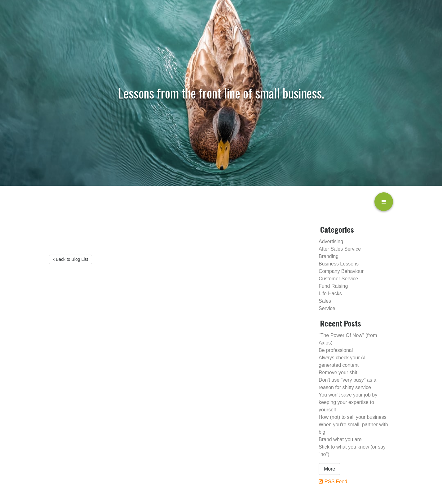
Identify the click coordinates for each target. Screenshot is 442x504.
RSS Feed (336, 482)
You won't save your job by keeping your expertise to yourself (348, 402)
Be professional (336, 350)
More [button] (329, 469)
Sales (325, 301)
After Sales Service (340, 249)
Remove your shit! (339, 373)
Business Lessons (339, 264)
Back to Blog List (71, 259)
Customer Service (338, 279)
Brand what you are (340, 439)
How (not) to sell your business (353, 417)
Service (327, 308)
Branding (329, 256)
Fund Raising (333, 286)
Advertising (331, 241)
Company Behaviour (341, 271)
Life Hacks (330, 294)
